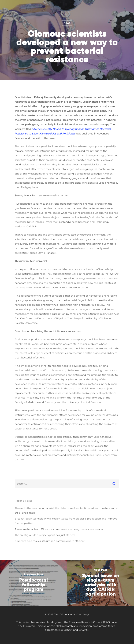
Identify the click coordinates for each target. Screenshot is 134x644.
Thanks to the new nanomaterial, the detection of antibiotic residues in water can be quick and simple (66, 510)
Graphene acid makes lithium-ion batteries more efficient (50, 541)
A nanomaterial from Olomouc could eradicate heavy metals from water (59, 529)
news (67, 23)
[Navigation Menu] (127, 4)
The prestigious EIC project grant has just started (45, 535)
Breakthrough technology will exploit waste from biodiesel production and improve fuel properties (66, 521)
